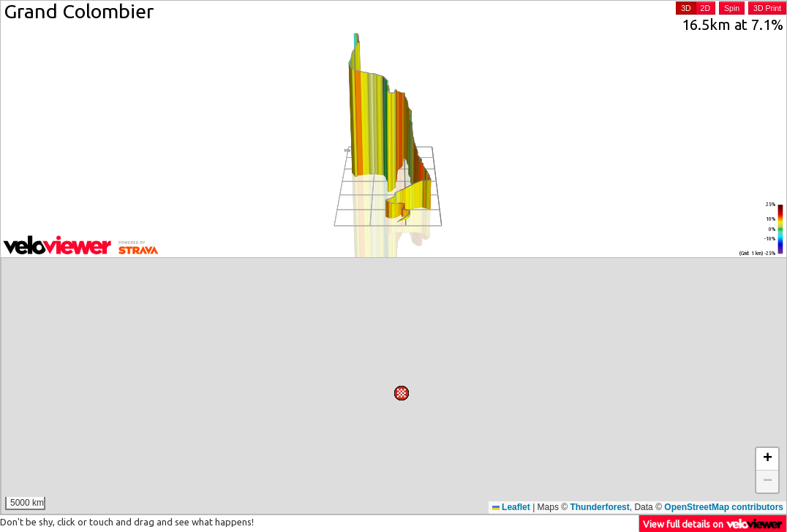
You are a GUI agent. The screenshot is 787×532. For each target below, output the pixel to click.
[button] (349, 271)
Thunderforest (599, 507)
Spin (732, 8)
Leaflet (511, 507)
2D (705, 8)
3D (686, 8)
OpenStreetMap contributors (724, 507)
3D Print (767, 8)
